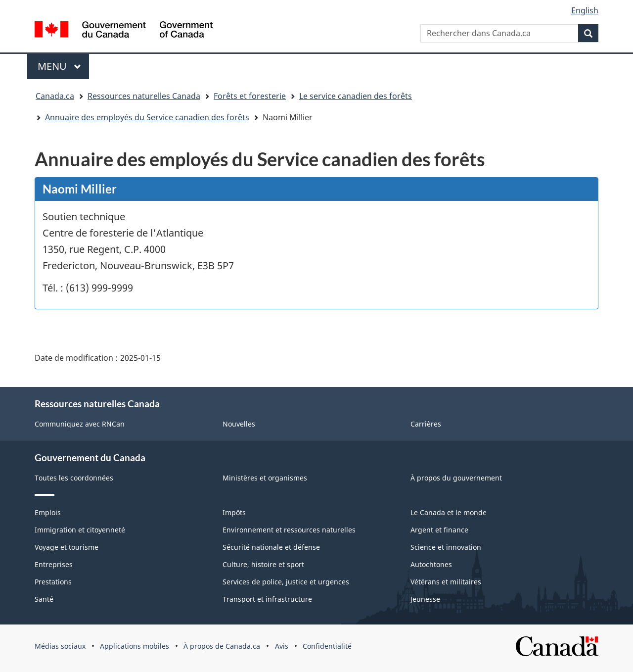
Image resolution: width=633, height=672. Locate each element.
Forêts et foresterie (250, 96)
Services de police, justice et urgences (286, 582)
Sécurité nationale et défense (271, 547)
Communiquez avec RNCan (80, 424)
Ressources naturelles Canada (144, 96)
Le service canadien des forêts (356, 96)
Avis (282, 646)
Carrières (426, 424)
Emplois (48, 512)
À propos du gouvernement (456, 478)
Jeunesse (425, 599)
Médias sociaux (60, 646)
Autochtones (431, 564)
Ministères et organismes (265, 478)
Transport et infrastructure (267, 599)
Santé (44, 599)
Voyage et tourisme (67, 547)
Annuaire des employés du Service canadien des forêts (147, 117)
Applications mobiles (135, 646)
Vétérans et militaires (446, 582)
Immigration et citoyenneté (80, 530)
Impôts (234, 512)
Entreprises (54, 564)
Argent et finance (439, 530)
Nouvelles (239, 424)
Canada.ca (55, 96)
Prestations (53, 582)
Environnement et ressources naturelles (289, 530)
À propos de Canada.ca (222, 646)
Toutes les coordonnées (74, 478)
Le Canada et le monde (449, 512)
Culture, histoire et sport (263, 564)
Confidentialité (327, 646)
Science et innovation (446, 547)
